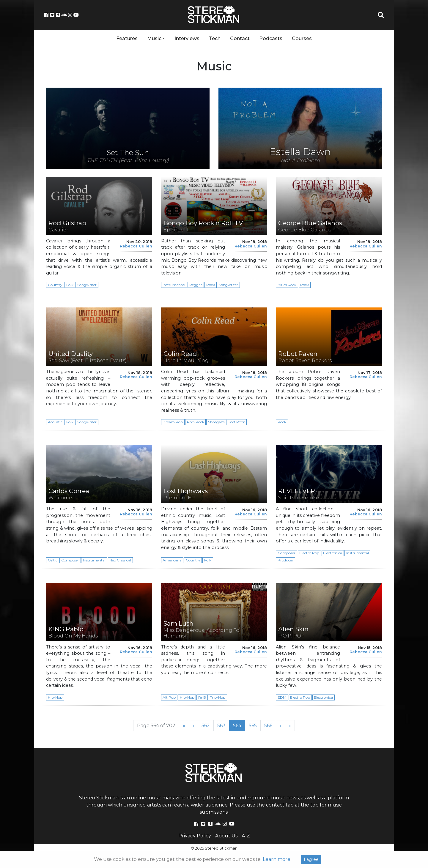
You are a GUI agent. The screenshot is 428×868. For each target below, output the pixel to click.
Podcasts (271, 38)
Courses (302, 38)
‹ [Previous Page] (193, 726)
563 (223, 725)
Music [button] (154, 38)
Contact (240, 38)
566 (270, 725)
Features (127, 38)
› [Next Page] (280, 726)
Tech (215, 38)
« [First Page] (184, 726)
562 (207, 725)
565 (255, 725)
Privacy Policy (195, 836)
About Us (226, 836)
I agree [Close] (311, 859)
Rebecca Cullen (136, 246)
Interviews (187, 38)
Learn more (277, 859)
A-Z (246, 836)
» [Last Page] (290, 726)
